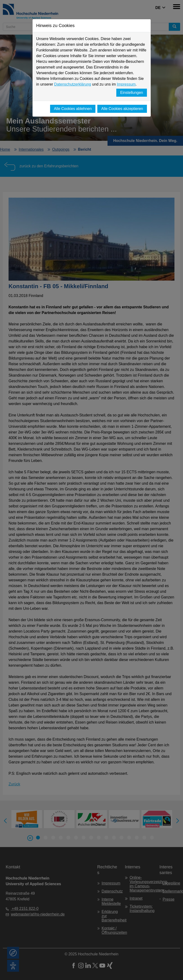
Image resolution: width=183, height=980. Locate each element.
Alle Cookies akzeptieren (122, 109)
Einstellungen (131, 93)
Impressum (126, 84)
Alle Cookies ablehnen (73, 109)
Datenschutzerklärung (73, 84)
